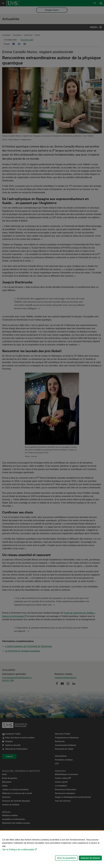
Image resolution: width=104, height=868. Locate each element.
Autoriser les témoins (90, 858)
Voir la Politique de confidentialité (18, 850)
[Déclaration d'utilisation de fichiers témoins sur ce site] (52, 849)
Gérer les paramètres (66, 858)
